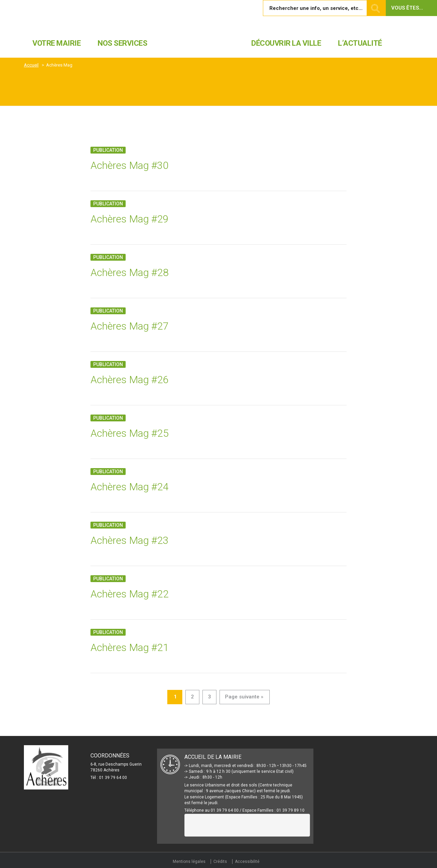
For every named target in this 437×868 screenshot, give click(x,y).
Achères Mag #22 (130, 594)
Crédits (220, 862)
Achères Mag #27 (130, 326)
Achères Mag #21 (130, 647)
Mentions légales (189, 862)
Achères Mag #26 (130, 380)
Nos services (122, 43)
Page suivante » (244, 697)
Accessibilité (247, 862)
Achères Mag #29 (130, 219)
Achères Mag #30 (130, 165)
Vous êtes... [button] (407, 8)
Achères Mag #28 (130, 272)
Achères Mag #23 (130, 540)
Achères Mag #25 (130, 433)
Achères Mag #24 (130, 487)
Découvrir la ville (286, 43)
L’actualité (360, 43)
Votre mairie (57, 43)
